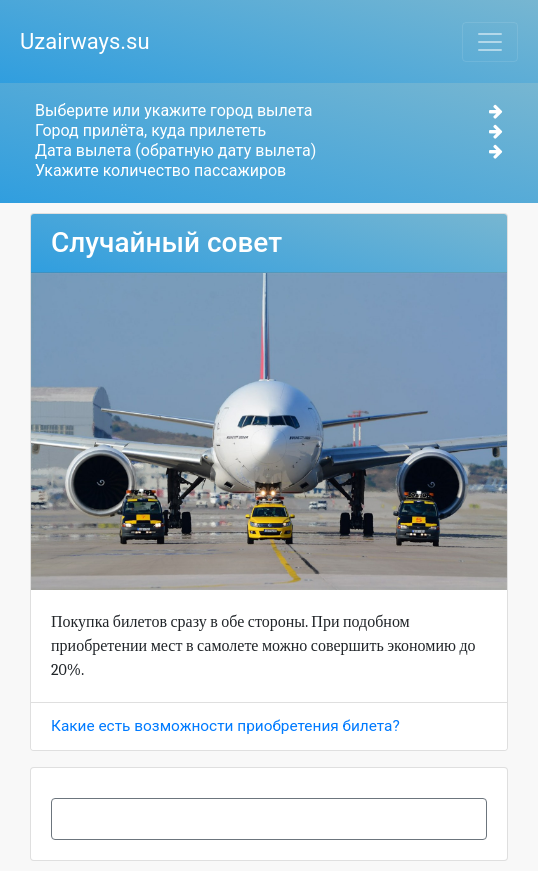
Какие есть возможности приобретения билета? (225, 726)
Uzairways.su (85, 41)
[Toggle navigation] (490, 42)
